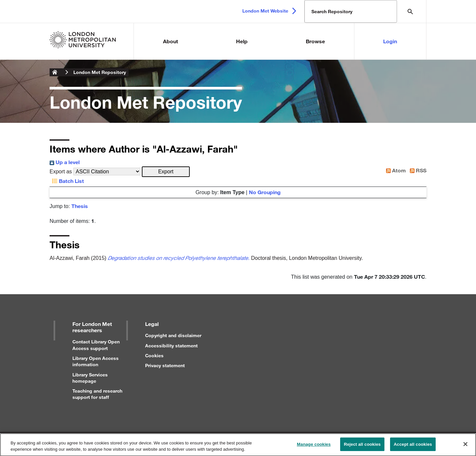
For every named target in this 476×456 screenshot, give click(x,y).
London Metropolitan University (55, 72)
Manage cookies (314, 447)
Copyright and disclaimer (173, 335)
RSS (417, 170)
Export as (61, 172)
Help (242, 41)
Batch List (67, 181)
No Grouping (265, 192)
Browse (315, 41)
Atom (395, 170)
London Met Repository (100, 72)
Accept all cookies (413, 447)
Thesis (80, 206)
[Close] (465, 447)
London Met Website (265, 11)
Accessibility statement (171, 346)
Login (390, 41)
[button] (166, 172)
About (171, 41)
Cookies (154, 355)
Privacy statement (165, 365)
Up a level (65, 162)
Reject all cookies (362, 447)
